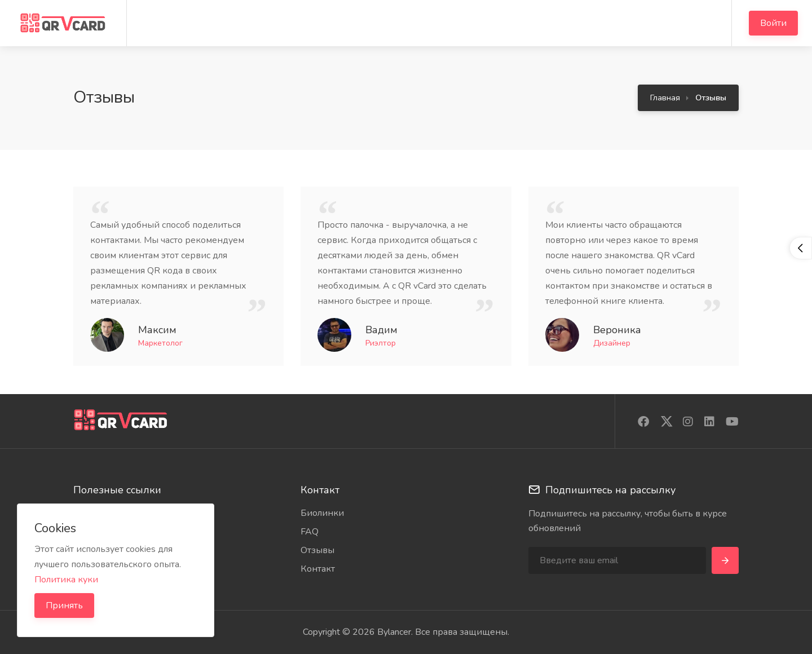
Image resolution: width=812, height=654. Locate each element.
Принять (64, 606)
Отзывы (317, 550)
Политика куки (66, 580)
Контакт (318, 569)
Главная (665, 98)
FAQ (310, 532)
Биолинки (322, 513)
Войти (773, 23)
